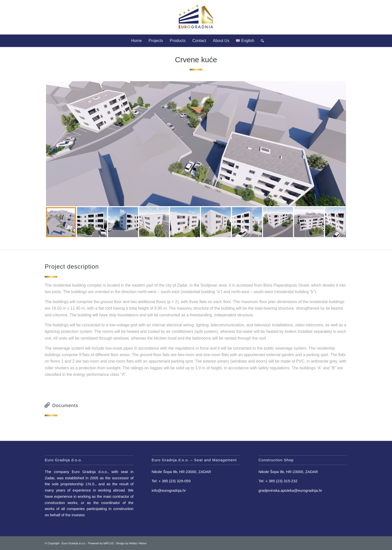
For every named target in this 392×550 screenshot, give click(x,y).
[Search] (261, 41)
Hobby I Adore (138, 543)
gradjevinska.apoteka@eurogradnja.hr (290, 490)
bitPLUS (108, 543)
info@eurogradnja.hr (169, 490)
